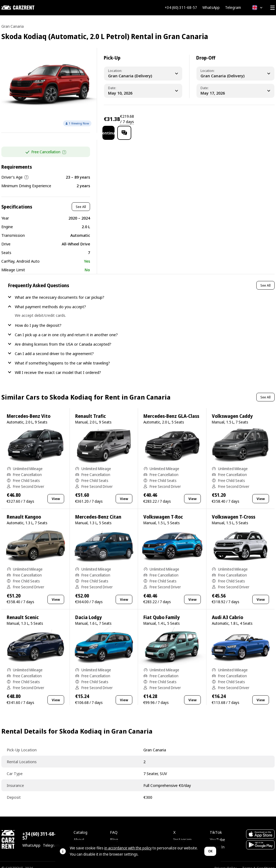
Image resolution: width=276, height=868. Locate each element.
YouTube (217, 832)
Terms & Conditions (258, 861)
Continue (227, 119)
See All (81, 200)
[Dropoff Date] (235, 91)
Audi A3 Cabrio (227, 610)
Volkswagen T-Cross (234, 510)
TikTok (216, 825)
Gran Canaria (13, 26)
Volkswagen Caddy (232, 409)
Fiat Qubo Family (161, 610)
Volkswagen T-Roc (163, 510)
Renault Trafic (91, 409)
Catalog (80, 825)
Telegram (233, 8)
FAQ (114, 825)
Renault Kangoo (24, 510)
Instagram (182, 832)
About (79, 832)
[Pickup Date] (143, 91)
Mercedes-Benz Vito (29, 409)
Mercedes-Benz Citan (98, 510)
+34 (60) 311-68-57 (181, 8)
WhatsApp (211, 8)
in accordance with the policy (128, 848)
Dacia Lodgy (88, 610)
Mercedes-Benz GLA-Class (171, 409)
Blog (114, 832)
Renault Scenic (23, 610)
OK (210, 851)
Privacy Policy (226, 861)
